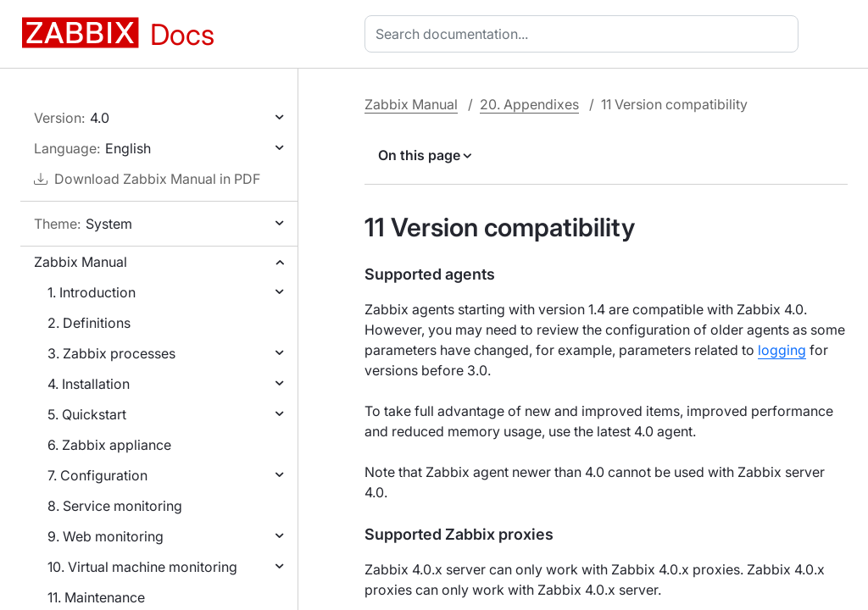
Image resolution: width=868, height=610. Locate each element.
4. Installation (89, 384)
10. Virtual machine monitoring (142, 567)
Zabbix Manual (81, 262)
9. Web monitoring (106, 536)
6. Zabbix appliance (109, 445)
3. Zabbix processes (111, 353)
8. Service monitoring (115, 506)
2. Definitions (89, 323)
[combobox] (585, 34)
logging (782, 350)
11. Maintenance (96, 597)
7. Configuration (97, 475)
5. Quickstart (87, 414)
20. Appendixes (529, 104)
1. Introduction (92, 292)
